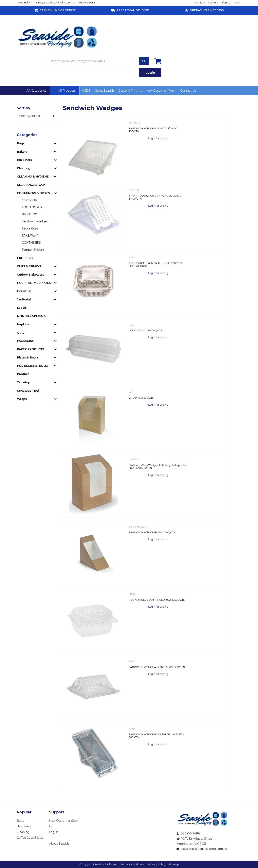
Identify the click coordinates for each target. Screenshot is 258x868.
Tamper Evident (33, 250)
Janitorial (24, 299)
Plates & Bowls (28, 357)
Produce (23, 374)
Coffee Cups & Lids (30, 838)
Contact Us (188, 91)
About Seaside (104, 91)
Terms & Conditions (133, 864)
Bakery (22, 152)
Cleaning (24, 168)
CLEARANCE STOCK (31, 185)
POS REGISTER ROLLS (33, 366)
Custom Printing (130, 91)
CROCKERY (25, 258)
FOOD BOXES (32, 207)
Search (144, 61)
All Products (67, 91)
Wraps (22, 399)
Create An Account (207, 3)
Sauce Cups (30, 228)
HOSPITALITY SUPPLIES (34, 283)
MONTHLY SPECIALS (32, 316)
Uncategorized (28, 391)
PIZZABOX (29, 214)
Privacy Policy (157, 864)
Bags (21, 143)
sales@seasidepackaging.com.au (56, 3)
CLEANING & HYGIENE (33, 177)
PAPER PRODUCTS (31, 349)
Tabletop (24, 382)
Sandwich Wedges (35, 221)
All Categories (36, 91)
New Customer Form (161, 91)
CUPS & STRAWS (29, 266)
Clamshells (30, 200)
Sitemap (174, 864)
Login (238, 3)
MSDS (86, 91)
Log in (54, 832)
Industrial (24, 291)
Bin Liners (24, 160)
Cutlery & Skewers (30, 275)
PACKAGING (26, 341)
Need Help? (24, 3)
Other (21, 333)
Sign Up (226, 3)
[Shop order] (37, 116)
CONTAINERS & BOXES (33, 193)
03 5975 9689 (87, 3)
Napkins (23, 324)
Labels (22, 308)
